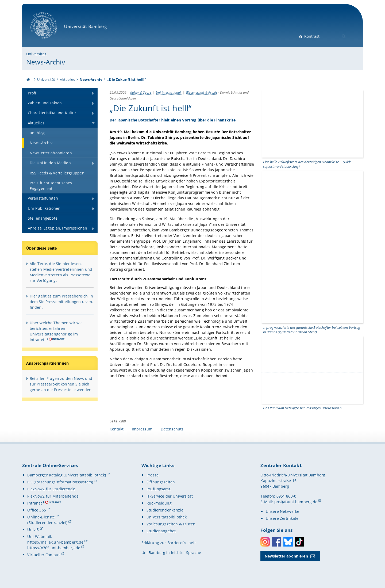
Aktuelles (67, 79)
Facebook (277, 542)
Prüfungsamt (158, 489)
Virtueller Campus (44, 555)
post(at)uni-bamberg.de (296, 502)
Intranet (35, 503)
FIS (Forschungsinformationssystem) (60, 482)
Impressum (142, 429)
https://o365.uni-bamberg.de (54, 548)
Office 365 (36, 510)
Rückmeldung (159, 503)
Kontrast (311, 36)
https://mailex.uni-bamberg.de (55, 543)
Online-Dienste (41, 517)
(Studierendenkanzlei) (47, 523)
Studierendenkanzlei (165, 510)
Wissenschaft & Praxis (202, 92)
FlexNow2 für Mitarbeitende (53, 496)
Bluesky (288, 542)
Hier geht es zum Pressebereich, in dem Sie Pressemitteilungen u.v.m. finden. (61, 302)
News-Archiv (46, 62)
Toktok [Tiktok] (299, 542)
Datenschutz (172, 429)
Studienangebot (161, 531)
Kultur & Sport (141, 92)
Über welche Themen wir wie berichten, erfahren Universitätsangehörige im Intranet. (56, 331)
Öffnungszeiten (161, 482)
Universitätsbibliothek (167, 517)
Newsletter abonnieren (286, 557)
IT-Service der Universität (170, 496)
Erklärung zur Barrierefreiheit (169, 543)
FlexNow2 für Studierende (51, 489)
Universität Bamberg (70, 28)
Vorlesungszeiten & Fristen (171, 524)
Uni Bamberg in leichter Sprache (171, 553)
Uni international (169, 92)
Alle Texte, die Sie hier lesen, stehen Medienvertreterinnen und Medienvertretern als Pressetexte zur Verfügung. (61, 272)
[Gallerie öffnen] (312, 124)
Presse (153, 476)
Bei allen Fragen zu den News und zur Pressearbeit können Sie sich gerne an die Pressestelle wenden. (61, 384)
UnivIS (33, 530)
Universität (36, 54)
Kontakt (117, 429)
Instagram (265, 542)
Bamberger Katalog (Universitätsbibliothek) (67, 476)
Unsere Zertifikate (282, 519)
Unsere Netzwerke (282, 512)
